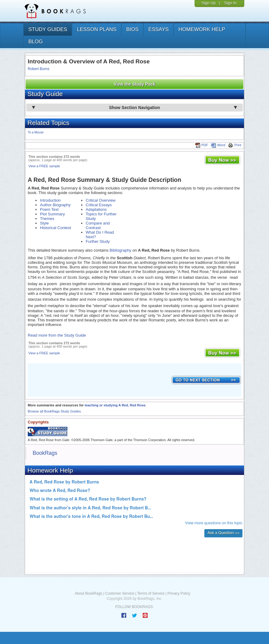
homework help (202, 29)
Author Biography (55, 205)
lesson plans (97, 29)
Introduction (50, 200)
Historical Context (56, 228)
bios (133, 29)
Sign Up (208, 3)
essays (158, 29)
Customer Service (120, 593)
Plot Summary (52, 214)
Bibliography (120, 250)
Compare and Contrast (98, 225)
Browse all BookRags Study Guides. (55, 411)
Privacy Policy (179, 593)
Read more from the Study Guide (57, 335)
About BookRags (88, 593)
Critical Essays (99, 205)
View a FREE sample (44, 166)
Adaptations (96, 209)
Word (218, 145)
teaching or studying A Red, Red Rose (115, 405)
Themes (47, 219)
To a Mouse (36, 132)
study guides (48, 29)
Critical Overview (101, 200)
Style (44, 223)
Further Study (98, 241)
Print (235, 145)
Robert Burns (39, 69)
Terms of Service (151, 593)
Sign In (230, 3)
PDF (202, 145)
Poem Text (49, 209)
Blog (36, 42)
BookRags (45, 453)
